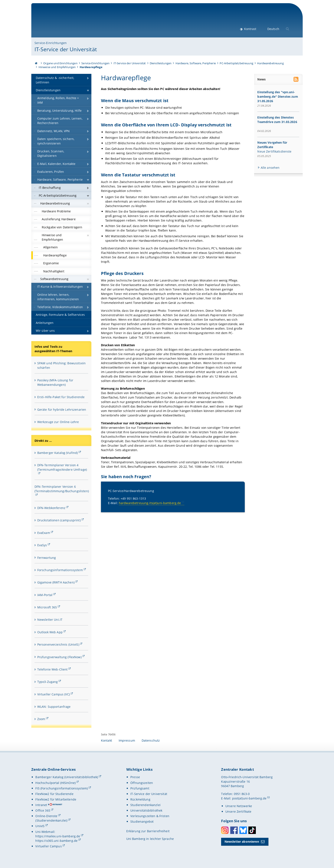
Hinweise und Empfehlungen (57, 67)
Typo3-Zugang (48, 682)
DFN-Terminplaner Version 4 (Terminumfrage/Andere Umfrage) (62, 467)
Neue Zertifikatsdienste (275, 151)
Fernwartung (47, 558)
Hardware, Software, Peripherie (196, 63)
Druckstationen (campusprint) (59, 520)
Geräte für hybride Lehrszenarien (62, 410)
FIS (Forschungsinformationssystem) (62, 788)
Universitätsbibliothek (146, 810)
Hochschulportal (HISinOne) (55, 783)
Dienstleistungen (161, 63)
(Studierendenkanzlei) (51, 820)
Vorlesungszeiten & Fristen (150, 816)
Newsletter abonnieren (242, 842)
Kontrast (250, 29)
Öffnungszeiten (142, 783)
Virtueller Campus (48, 846)
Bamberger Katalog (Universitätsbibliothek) (67, 777)
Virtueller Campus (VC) (54, 694)
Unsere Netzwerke (239, 806)
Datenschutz (151, 740)
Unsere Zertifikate (238, 812)
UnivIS (40, 826)
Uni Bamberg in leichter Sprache (150, 839)
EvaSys (42, 545)
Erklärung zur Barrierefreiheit (148, 831)
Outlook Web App (50, 632)
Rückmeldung (140, 799)
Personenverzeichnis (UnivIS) (58, 644)
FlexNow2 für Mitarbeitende (56, 799)
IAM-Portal (45, 595)
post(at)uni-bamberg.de (249, 798)
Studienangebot (142, 822)
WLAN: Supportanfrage (54, 707)
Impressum (127, 740)
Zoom (41, 719)
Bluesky (243, 830)
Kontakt (107, 740)
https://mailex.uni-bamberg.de (58, 836)
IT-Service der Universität (66, 49)
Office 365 (43, 810)
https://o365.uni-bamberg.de (56, 841)
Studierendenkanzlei (145, 805)
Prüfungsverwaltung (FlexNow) (59, 657)
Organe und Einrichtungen (60, 63)
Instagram (225, 830)
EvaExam (44, 533)
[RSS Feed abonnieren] (297, 80)
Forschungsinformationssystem (60, 570)
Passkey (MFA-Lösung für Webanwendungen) (55, 382)
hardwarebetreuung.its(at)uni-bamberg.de (150, 503)
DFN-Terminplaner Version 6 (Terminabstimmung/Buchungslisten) (62, 489)
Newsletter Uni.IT (50, 620)
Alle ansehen (270, 168)
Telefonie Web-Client (53, 669)
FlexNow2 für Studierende (54, 794)
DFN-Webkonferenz (51, 508)
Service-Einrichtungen (51, 43)
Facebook (234, 830)
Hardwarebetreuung (270, 63)
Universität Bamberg (70, 22)
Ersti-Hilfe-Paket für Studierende (61, 397)
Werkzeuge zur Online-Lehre (58, 422)
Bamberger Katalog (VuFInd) (58, 453)
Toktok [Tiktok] (252, 830)
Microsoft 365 (47, 607)
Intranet (41, 805)
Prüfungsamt (140, 788)
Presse (135, 777)
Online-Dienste (46, 816)
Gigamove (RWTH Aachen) (56, 582)
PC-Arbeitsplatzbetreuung (236, 63)
